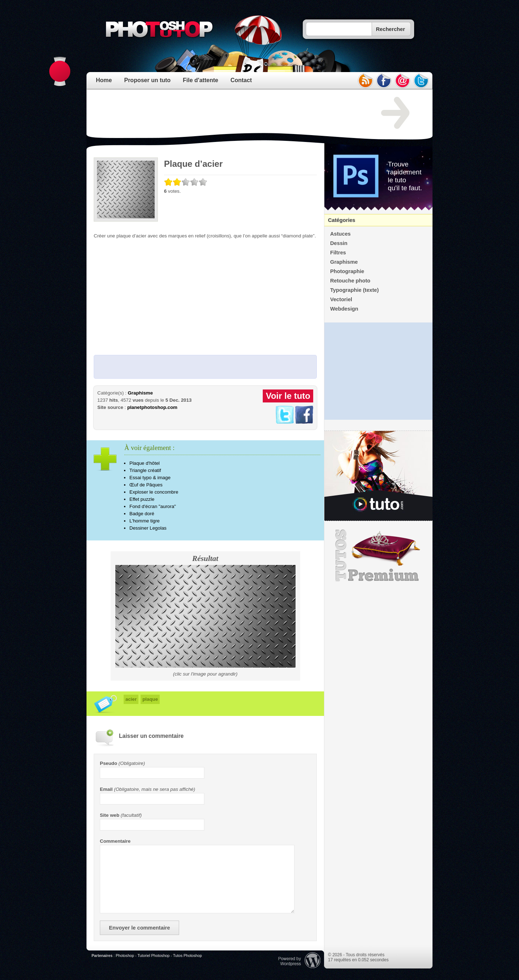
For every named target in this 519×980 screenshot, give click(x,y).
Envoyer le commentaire (139, 928)
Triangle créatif (145, 470)
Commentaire (115, 841)
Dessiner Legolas (148, 528)
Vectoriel (341, 299)
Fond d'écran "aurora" (153, 506)
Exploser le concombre (154, 492)
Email (106, 789)
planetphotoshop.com (152, 407)
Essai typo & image (150, 478)
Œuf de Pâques (146, 485)
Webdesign (344, 309)
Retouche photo (350, 281)
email (403, 81)
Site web (110, 815)
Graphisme (140, 393)
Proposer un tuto (147, 80)
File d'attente (200, 80)
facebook (384, 81)
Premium (378, 556)
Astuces (340, 234)
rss (365, 81)
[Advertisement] (225, 113)
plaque (150, 699)
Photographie (347, 271)
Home (104, 80)
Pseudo (108, 763)
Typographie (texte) (354, 290)
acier (131, 699)
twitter (421, 81)
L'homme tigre (145, 521)
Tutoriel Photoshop (153, 955)
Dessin (339, 243)
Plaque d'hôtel (145, 463)
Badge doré (142, 514)
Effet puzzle (142, 499)
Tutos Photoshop (187, 955)
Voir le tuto (288, 396)
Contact (241, 80)
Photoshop (125, 955)
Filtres (338, 253)
